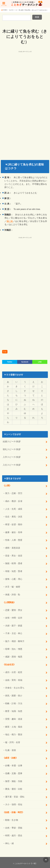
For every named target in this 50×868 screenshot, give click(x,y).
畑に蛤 (10, 221)
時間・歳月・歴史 (14, 835)
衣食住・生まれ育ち (15, 688)
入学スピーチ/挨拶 (12, 457)
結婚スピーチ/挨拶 (12, 441)
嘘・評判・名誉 (13, 742)
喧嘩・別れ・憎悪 (14, 649)
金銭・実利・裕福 (14, 680)
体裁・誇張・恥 (13, 595)
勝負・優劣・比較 (14, 789)
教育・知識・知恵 (14, 711)
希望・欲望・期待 (14, 524)
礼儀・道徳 (11, 750)
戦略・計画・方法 (14, 703)
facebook (25, 362)
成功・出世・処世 (14, 672)
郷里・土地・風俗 (14, 727)
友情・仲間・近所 (14, 618)
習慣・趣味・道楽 (14, 719)
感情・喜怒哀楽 (13, 548)
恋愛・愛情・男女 (14, 610)
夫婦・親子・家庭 (14, 626)
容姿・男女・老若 (14, 556)
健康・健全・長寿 (14, 532)
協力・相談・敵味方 (15, 641)
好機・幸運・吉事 (14, 766)
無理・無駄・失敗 (14, 781)
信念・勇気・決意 (14, 517)
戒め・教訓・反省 (14, 501)
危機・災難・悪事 (14, 773)
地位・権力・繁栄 (14, 734)
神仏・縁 (9, 843)
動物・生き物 (12, 820)
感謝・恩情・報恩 (14, 657)
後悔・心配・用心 (14, 579)
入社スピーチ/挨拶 (12, 465)
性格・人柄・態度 (14, 540)
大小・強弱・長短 (14, 804)
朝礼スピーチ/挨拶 (12, 449)
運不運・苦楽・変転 (15, 797)
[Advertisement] (25, 78)
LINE (40, 362)
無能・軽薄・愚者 (14, 563)
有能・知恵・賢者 (14, 571)
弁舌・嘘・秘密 (13, 587)
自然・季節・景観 (14, 828)
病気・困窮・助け (14, 696)
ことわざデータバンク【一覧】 (26, 863)
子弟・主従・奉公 (14, 633)
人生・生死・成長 (14, 509)
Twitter (10, 362)
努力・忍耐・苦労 (14, 493)
